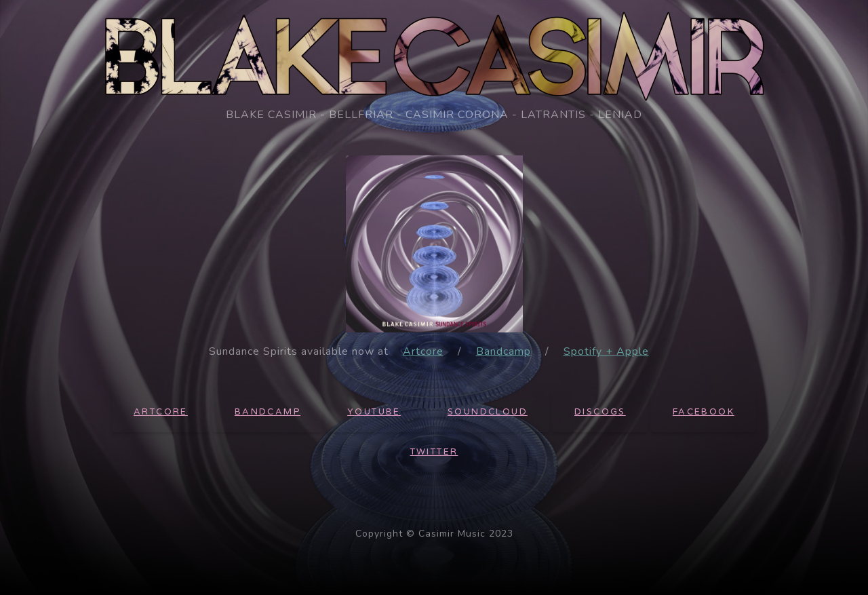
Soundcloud (488, 412)
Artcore (423, 351)
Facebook (704, 412)
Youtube (374, 412)
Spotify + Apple (606, 351)
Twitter (434, 452)
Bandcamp (504, 351)
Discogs (600, 412)
